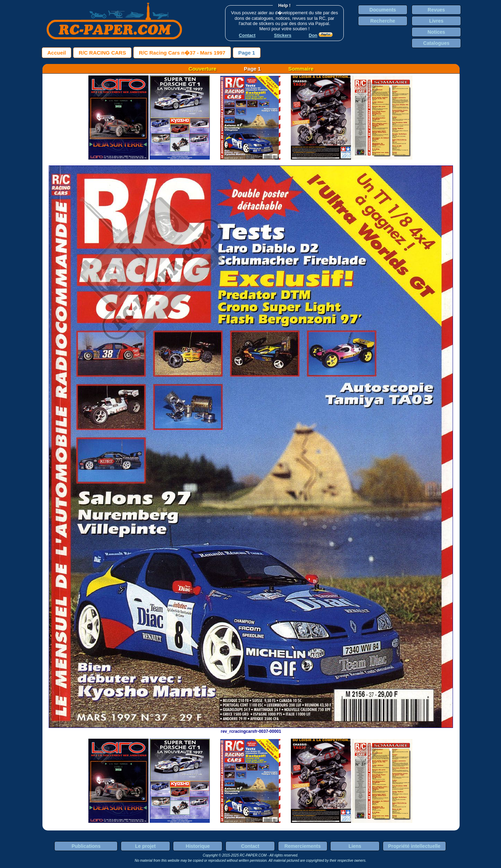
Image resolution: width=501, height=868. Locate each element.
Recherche (383, 21)
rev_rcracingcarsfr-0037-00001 (251, 729)
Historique (198, 846)
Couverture (202, 69)
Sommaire (301, 69)
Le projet (145, 846)
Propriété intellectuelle (414, 846)
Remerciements (302, 846)
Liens (355, 846)
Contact (250, 846)
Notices (436, 32)
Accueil (57, 53)
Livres (436, 21)
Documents (383, 10)
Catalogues (436, 43)
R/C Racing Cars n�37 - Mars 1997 (182, 53)
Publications (86, 846)
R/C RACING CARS (102, 53)
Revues (436, 10)
